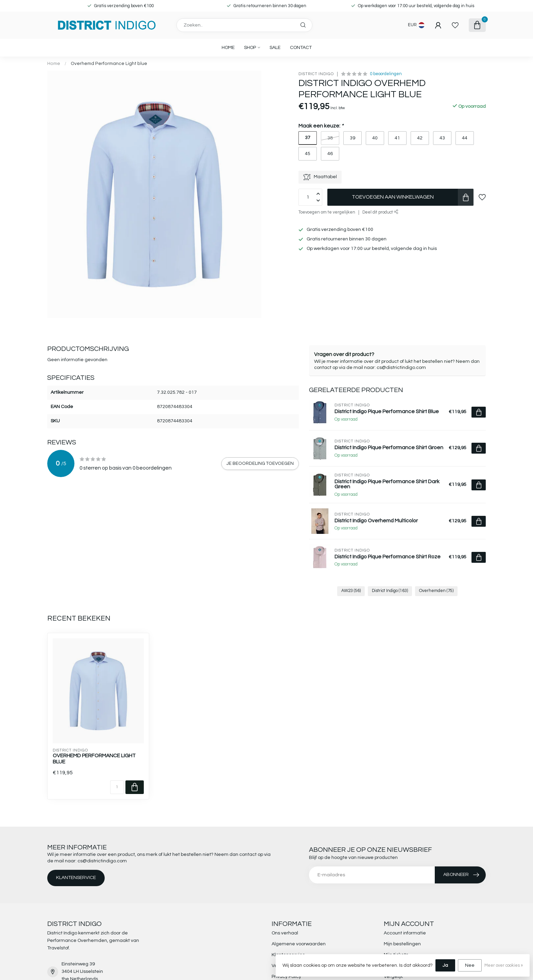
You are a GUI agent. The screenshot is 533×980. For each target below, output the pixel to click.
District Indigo (316, 74)
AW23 (351, 591)
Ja (445, 965)
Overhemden (436, 591)
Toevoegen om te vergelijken (327, 212)
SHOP (250, 48)
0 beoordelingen (386, 74)
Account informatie (405, 933)
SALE (275, 48)
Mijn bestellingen (402, 944)
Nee (470, 965)
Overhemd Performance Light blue (109, 64)
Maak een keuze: (321, 126)
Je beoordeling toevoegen (260, 463)
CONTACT (301, 48)
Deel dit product (380, 212)
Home (228, 48)
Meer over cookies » (504, 966)
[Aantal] (117, 787)
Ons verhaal (285, 933)
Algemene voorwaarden (299, 944)
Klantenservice (76, 878)
